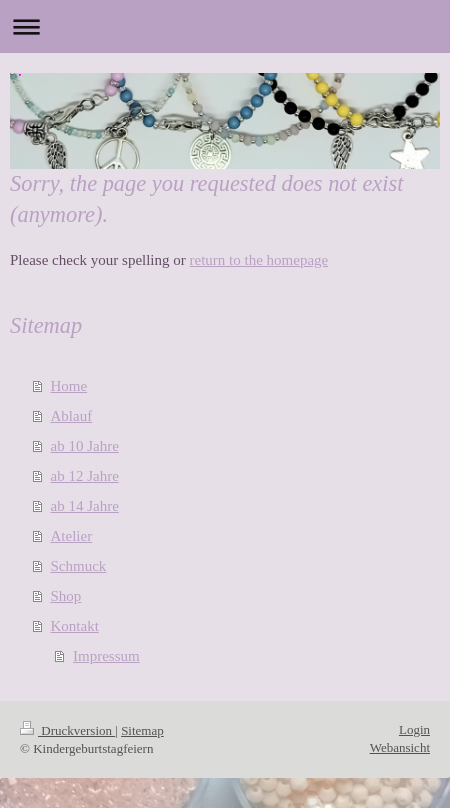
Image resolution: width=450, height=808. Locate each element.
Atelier (72, 536)
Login (414, 729)
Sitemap (142, 730)
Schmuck (79, 566)
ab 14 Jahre (85, 506)
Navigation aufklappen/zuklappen (225, 26)
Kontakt (75, 626)
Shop (66, 596)
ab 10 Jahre (85, 446)
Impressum (106, 656)
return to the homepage (259, 260)
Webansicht (400, 747)
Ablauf (72, 416)
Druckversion (67, 730)
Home (69, 386)
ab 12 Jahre (85, 476)
